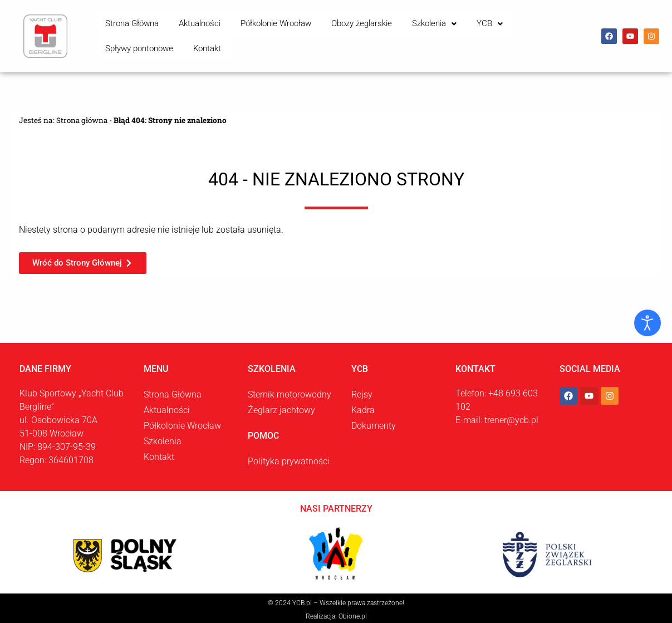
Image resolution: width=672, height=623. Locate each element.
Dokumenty (374, 420)
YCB (441, 33)
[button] (394, 33)
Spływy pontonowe (499, 33)
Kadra (363, 404)
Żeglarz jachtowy (281, 404)
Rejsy (362, 388)
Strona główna (82, 114)
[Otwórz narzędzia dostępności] (648, 323)
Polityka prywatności (289, 455)
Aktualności (186, 33)
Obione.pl (353, 610)
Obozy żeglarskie (330, 33)
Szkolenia (394, 33)
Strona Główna (127, 33)
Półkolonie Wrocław (254, 33)
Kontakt (558, 33)
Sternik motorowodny (290, 388)
